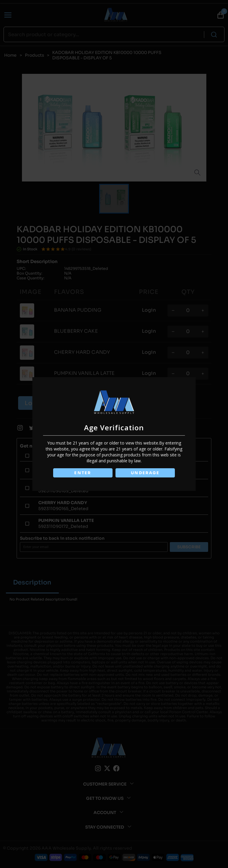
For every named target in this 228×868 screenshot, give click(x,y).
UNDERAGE (145, 473)
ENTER (83, 473)
